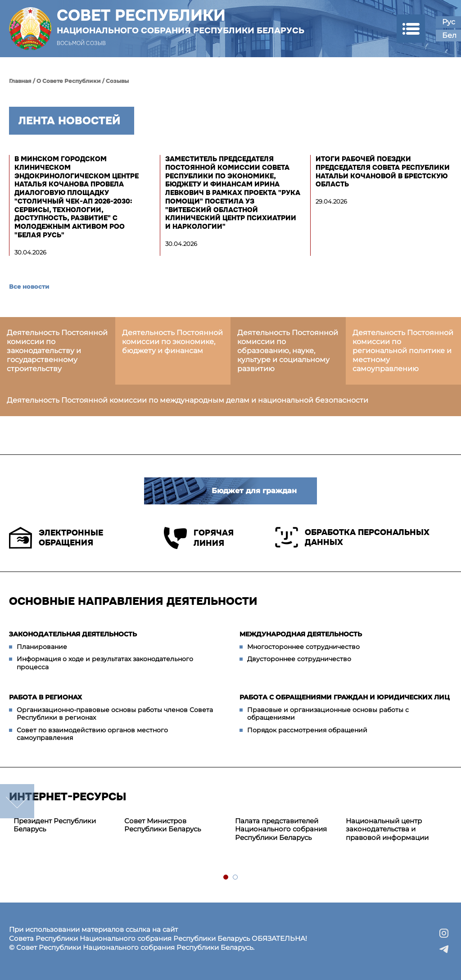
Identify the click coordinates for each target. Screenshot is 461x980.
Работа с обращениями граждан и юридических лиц (345, 697)
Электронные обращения (56, 538)
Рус (449, 22)
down (17, 801)
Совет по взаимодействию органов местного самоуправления (92, 734)
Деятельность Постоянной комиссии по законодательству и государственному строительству (57, 351)
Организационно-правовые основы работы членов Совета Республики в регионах (115, 714)
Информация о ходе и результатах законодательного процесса (105, 663)
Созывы (117, 81)
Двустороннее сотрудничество (299, 659)
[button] (411, 29)
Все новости (29, 286)
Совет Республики (181, 21)
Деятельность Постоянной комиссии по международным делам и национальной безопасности (188, 400)
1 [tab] (226, 878)
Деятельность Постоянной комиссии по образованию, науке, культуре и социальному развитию (288, 351)
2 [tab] (236, 878)
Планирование (42, 647)
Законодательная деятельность (73, 634)
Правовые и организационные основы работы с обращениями (328, 714)
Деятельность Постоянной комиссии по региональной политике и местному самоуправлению (403, 351)
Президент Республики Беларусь (55, 825)
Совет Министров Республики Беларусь (163, 825)
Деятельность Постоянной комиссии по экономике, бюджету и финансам (172, 342)
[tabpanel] (64, 826)
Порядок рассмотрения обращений (307, 730)
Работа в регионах (45, 697)
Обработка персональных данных (352, 537)
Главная (20, 81)
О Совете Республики (69, 81)
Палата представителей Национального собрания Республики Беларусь (281, 829)
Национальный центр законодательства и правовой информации (387, 829)
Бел (449, 35)
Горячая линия (199, 538)
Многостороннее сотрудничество (303, 647)
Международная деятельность (301, 634)
